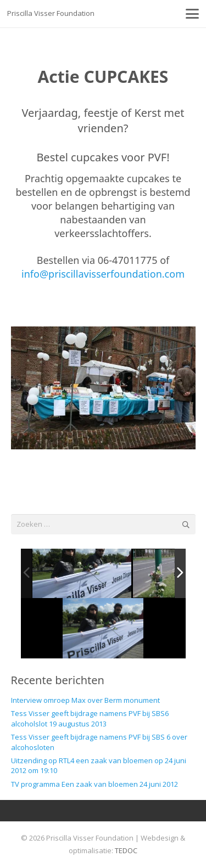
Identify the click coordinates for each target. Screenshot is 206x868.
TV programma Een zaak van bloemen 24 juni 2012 (94, 784)
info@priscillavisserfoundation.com (103, 274)
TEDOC (126, 850)
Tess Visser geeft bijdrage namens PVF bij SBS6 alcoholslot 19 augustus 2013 (90, 718)
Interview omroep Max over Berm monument (85, 700)
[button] (193, 14)
